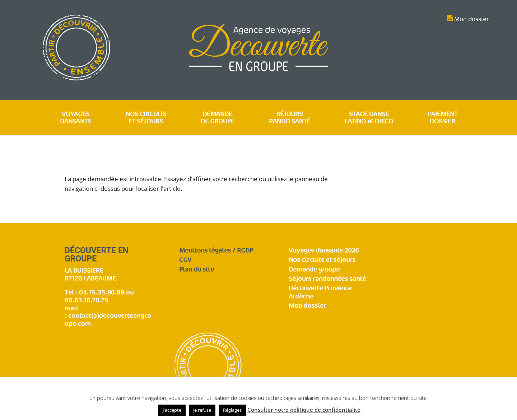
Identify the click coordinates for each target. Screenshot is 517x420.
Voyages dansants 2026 (324, 251)
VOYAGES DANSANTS (76, 118)
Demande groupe (314, 270)
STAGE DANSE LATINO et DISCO (369, 118)
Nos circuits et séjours (322, 260)
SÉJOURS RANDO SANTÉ (290, 118)
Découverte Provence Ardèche (320, 292)
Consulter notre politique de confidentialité (304, 410)
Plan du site (197, 270)
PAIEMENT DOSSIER (443, 118)
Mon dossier (471, 19)
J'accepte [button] (172, 410)
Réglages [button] (232, 410)
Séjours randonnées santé (327, 279)
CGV (185, 260)
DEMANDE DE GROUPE (218, 118)
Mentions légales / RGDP (216, 251)
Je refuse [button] (202, 410)
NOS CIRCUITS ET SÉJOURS (146, 118)
